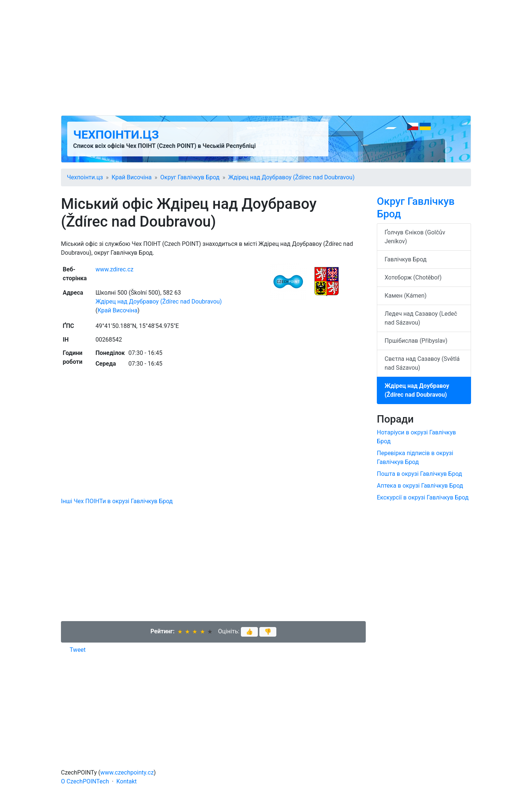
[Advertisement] (266, 58)
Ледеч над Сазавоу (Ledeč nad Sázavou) (421, 318)
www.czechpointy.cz (127, 773)
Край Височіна (132, 177)
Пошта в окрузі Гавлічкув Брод (420, 474)
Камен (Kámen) (406, 296)
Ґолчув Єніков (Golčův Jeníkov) (415, 237)
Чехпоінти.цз (116, 135)
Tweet (78, 650)
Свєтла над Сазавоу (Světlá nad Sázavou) (422, 363)
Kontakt (127, 781)
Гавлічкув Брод (406, 259)
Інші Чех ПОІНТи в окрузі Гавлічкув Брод (117, 501)
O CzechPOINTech (85, 781)
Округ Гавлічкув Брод (190, 177)
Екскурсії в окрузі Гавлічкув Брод (423, 497)
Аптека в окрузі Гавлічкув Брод (420, 486)
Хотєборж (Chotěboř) (413, 277)
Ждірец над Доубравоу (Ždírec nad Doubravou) (291, 177)
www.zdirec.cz (114, 269)
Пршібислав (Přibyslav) (416, 341)
